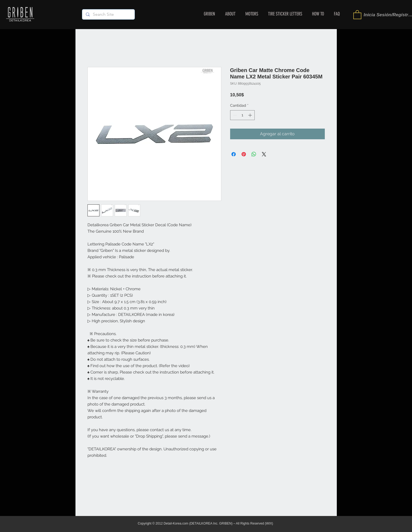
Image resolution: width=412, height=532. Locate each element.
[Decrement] (234, 115)
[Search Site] (108, 14)
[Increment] (251, 115)
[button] (357, 14)
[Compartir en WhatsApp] (254, 154)
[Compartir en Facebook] (234, 154)
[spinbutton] (242, 115)
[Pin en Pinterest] (244, 154)
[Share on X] (264, 154)
